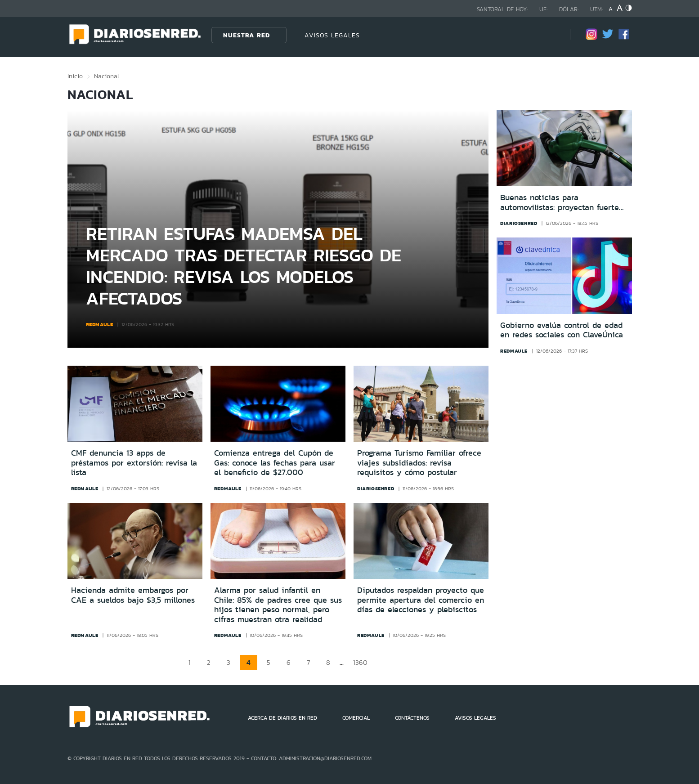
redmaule (100, 324)
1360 (360, 662)
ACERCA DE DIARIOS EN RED (282, 718)
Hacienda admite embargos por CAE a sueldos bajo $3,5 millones (133, 595)
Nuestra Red (246, 35)
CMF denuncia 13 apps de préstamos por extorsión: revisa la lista (134, 463)
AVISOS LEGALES (332, 35)
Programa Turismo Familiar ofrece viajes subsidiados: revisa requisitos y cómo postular (419, 463)
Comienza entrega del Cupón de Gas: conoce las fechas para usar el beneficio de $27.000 (275, 463)
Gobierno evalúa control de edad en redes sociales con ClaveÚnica (562, 330)
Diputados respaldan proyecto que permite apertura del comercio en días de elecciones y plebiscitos (421, 600)
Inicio (75, 76)
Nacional (107, 76)
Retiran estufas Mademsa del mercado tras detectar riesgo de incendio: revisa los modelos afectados (244, 266)
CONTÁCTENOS (412, 718)
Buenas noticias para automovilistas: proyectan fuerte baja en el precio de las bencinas (563, 203)
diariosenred (519, 223)
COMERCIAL (356, 718)
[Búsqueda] (550, 35)
